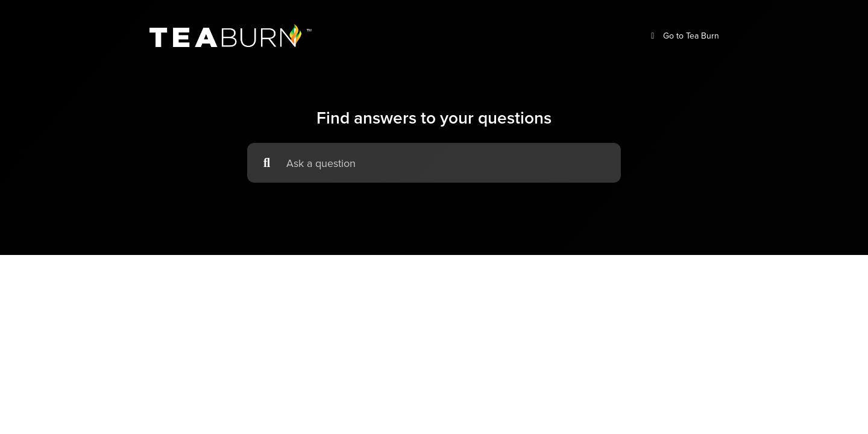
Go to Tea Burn (683, 36)
